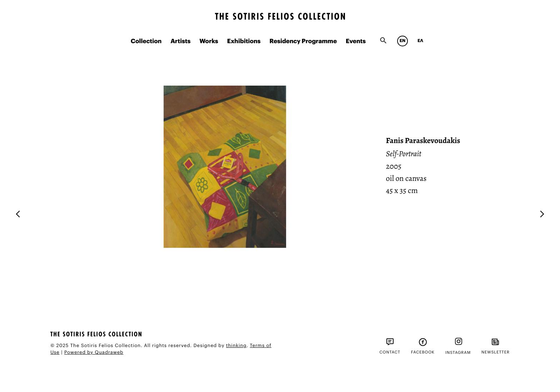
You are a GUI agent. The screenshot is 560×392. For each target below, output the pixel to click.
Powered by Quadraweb (94, 353)
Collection (146, 42)
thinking (236, 346)
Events (356, 42)
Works (209, 42)
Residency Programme (303, 42)
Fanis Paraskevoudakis (423, 141)
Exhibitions (244, 42)
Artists (180, 42)
